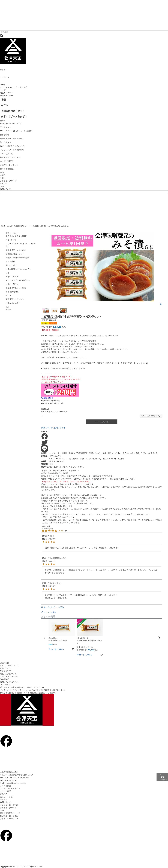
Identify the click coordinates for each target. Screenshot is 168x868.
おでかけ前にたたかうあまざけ (19, 269)
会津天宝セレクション (15, 299)
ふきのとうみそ (12, 277)
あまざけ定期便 (12, 292)
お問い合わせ (5, 189)
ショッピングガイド (8, 181)
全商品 (3, 178)
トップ (3, 90)
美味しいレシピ (6, 797)
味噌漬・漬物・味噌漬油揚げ (18, 258)
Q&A (2, 186)
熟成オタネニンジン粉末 (16, 288)
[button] (44, 638)
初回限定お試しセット (21, 226)
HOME (3, 226)
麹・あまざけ (11, 265)
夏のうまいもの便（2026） (17, 236)
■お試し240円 (47, 398)
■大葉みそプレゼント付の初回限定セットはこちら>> (63, 368)
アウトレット (11, 240)
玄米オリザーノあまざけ (16, 250)
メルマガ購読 (5, 786)
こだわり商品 (5, 791)
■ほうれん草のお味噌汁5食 (52, 403)
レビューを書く (48, 412)
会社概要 (4, 799)
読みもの (4, 183)
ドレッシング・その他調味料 (18, 280)
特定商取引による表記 (9, 816)
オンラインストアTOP (9, 805)
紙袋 (8, 307)
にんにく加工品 (12, 284)
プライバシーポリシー (9, 819)
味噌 (8, 273)
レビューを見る (61, 412)
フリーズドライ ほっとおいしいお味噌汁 (21, 245)
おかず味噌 (10, 261)
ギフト (8, 295)
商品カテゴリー (6, 93)
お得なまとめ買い (13, 303)
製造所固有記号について (10, 813)
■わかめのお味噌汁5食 (50, 401)
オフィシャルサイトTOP (10, 789)
